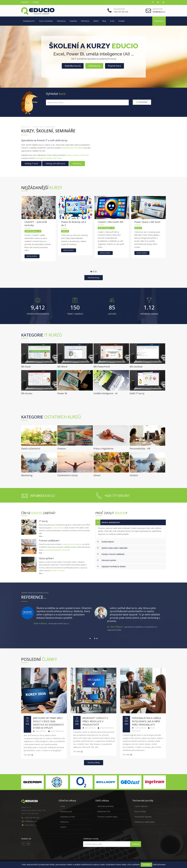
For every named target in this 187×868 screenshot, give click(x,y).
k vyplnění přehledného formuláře (57, 550)
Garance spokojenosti (111, 522)
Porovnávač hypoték (143, 817)
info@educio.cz (31, 821)
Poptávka (25, 2)
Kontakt (36, 2)
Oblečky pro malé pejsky (144, 822)
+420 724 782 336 (32, 818)
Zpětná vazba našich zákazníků (114, 548)
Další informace (159, 865)
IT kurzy (43, 521)
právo (94, 59)
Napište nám (158, 9)
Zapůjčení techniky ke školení (114, 566)
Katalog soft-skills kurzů (55, 163)
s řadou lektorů (58, 528)
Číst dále (27, 755)
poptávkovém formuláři (72, 148)
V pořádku (146, 865)
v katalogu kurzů (68, 544)
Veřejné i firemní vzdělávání (113, 554)
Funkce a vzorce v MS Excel (77, 155)
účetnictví (83, 59)
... (132, 54)
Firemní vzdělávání (49, 541)
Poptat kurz (159, 21)
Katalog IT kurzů (31, 163)
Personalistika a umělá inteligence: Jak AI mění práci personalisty (146, 721)
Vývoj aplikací (46, 558)
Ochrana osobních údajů (107, 817)
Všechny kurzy (94, 278)
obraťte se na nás (58, 570)
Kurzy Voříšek (140, 811)
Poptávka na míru (68, 817)
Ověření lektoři (108, 542)
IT (76, 59)
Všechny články (94, 762)
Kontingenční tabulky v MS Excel (48, 158)
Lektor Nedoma (141, 806)
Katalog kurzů (29, 21)
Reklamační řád (104, 811)
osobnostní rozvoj (107, 59)
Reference (85, 21)
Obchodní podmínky (105, 806)
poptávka (79, 544)
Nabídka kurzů (73, 66)
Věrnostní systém (109, 560)
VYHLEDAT (142, 102)
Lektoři (96, 21)
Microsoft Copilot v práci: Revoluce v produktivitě (95, 721)
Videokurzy (61, 21)
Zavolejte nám (119, 9)
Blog (104, 21)
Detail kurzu (48, 256)
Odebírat (136, 844)
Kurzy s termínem (46, 21)
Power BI (75, 54)
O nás (112, 21)
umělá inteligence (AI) (108, 54)
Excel (59, 54)
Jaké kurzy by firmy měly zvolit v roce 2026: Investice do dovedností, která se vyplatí (49, 723)
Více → (42, 536)
